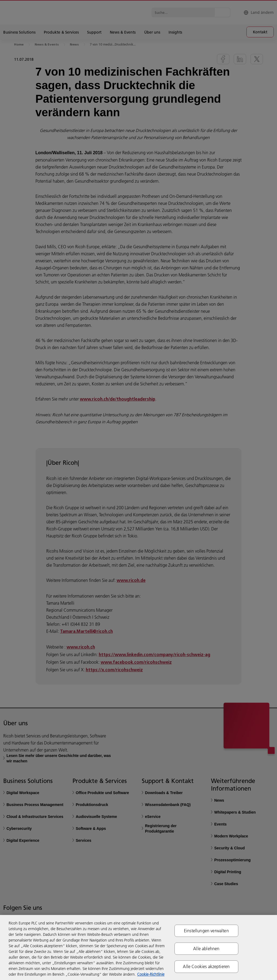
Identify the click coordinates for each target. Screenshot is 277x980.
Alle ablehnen (206, 949)
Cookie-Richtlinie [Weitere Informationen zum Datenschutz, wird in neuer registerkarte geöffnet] (151, 974)
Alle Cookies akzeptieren (206, 966)
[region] (138, 947)
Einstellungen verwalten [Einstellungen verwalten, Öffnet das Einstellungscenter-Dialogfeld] (206, 931)
